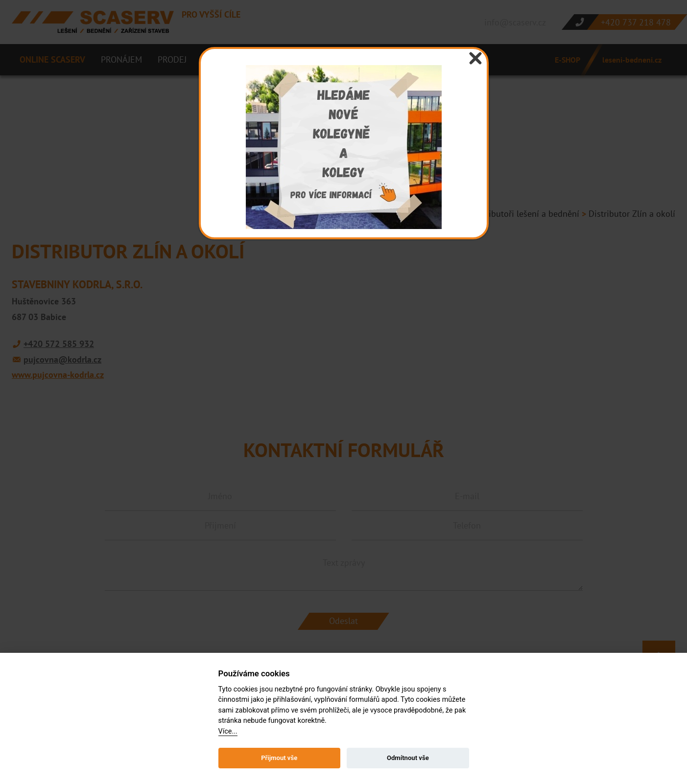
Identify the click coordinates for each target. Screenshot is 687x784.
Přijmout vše (279, 758)
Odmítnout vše (408, 758)
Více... (228, 731)
